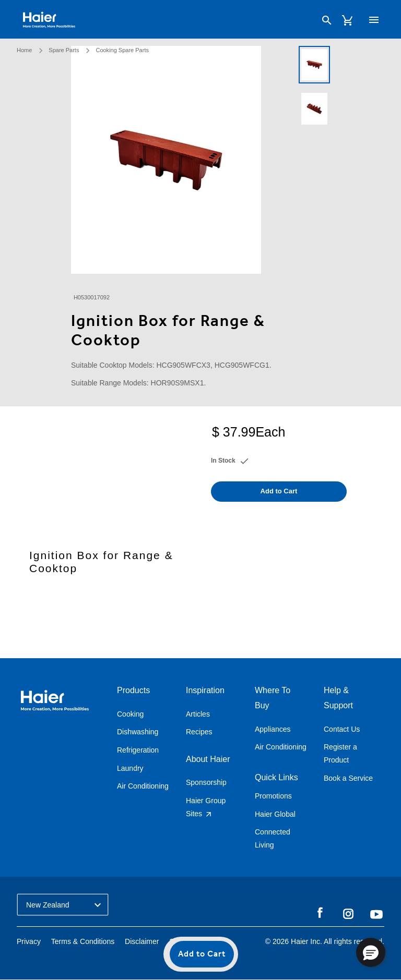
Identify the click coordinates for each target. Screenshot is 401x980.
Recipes (199, 732)
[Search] (327, 20)
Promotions (273, 796)
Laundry (130, 768)
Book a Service (348, 778)
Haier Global (275, 814)
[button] (371, 952)
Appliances (273, 729)
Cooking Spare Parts (122, 50)
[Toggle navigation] (374, 20)
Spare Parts (64, 50)
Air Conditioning (143, 786)
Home (24, 50)
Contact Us (342, 729)
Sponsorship (206, 782)
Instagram (348, 913)
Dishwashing (138, 732)
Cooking (130, 714)
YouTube (376, 914)
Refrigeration (138, 750)
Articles (198, 714)
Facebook (320, 913)
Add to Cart (202, 954)
